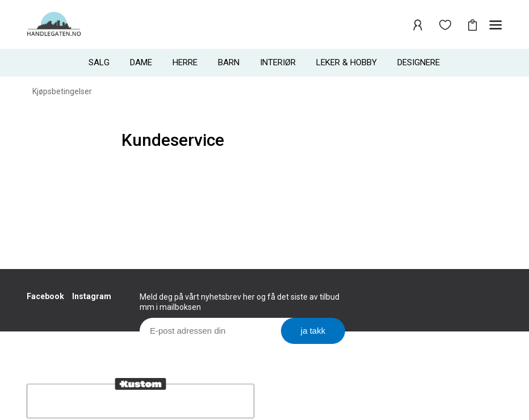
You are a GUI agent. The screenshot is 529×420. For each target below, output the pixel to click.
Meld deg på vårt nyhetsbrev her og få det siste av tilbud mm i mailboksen (240, 302)
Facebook (45, 296)
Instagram (92, 296)
